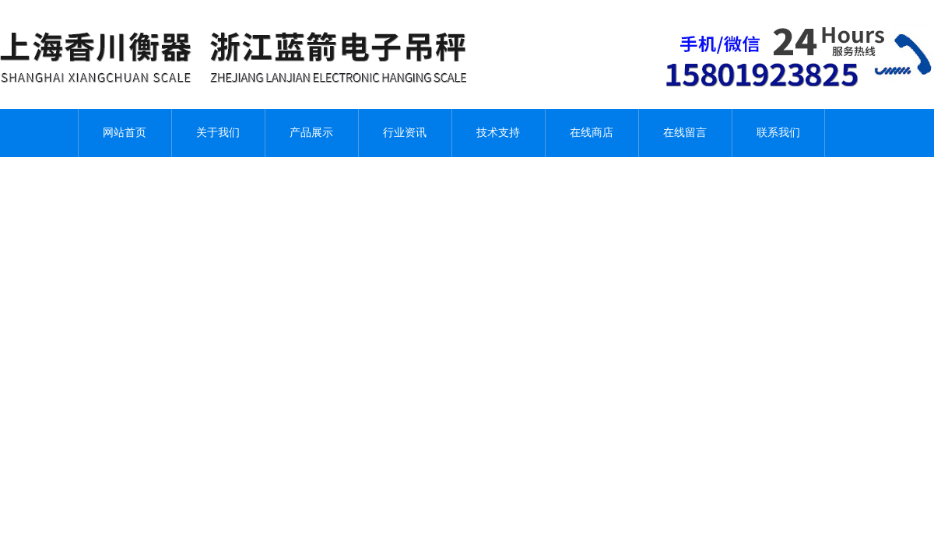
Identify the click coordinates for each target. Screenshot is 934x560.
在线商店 (592, 133)
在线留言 (685, 133)
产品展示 (311, 133)
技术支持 (498, 133)
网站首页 (125, 133)
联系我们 (778, 133)
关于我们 (218, 133)
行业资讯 (405, 133)
